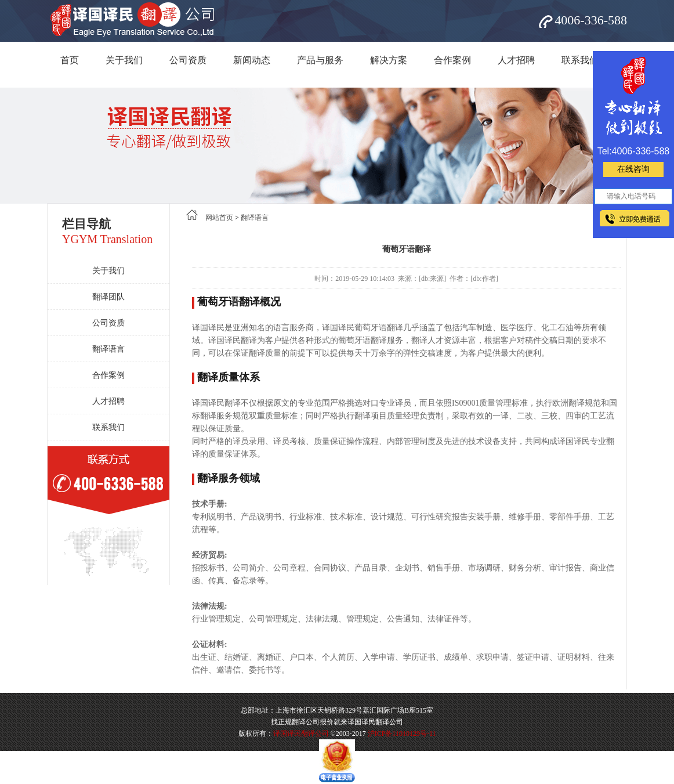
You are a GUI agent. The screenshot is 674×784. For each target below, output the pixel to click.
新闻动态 (252, 60)
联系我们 (580, 60)
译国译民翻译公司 (301, 734)
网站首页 (219, 218)
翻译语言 (108, 349)
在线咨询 (633, 169)
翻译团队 (108, 297)
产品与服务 (320, 60)
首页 (70, 60)
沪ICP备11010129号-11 (402, 734)
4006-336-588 (591, 20)
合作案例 (452, 60)
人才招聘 (516, 60)
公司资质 (188, 60)
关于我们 (124, 60)
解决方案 (389, 60)
